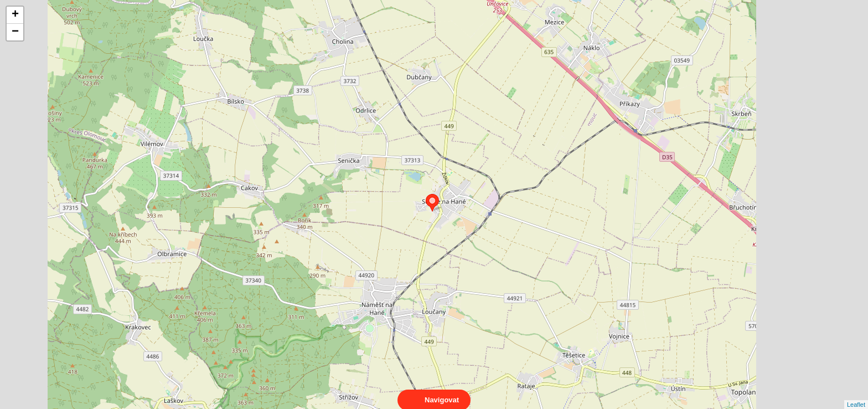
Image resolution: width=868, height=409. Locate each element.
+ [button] (15, 15)
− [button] (15, 32)
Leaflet (856, 395)
